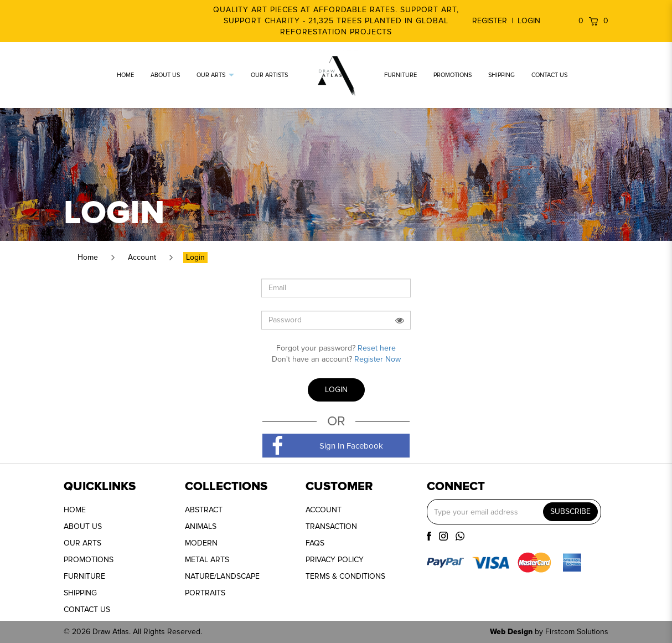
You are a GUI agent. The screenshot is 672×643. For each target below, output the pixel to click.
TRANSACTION (331, 526)
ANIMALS (201, 526)
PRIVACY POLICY (335, 560)
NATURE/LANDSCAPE (222, 576)
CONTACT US (87, 609)
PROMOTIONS (89, 560)
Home (88, 257)
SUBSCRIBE (570, 511)
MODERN (201, 543)
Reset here (377, 348)
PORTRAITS (205, 593)
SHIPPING (80, 593)
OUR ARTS (82, 543)
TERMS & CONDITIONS (345, 576)
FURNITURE (84, 576)
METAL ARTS (207, 560)
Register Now (378, 359)
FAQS (315, 543)
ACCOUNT (324, 510)
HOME (75, 510)
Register (490, 21)
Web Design (511, 632)
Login (529, 21)
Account (142, 257)
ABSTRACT (204, 510)
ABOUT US (83, 526)
